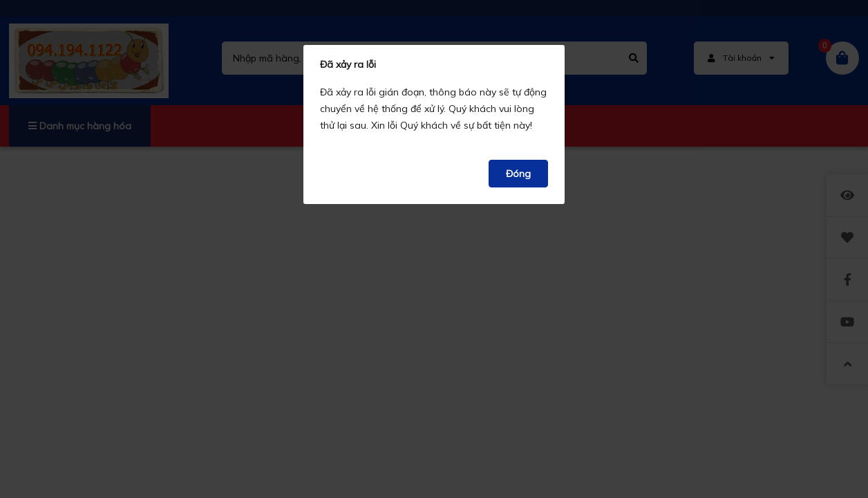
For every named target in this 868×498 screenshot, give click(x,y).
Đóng (518, 174)
